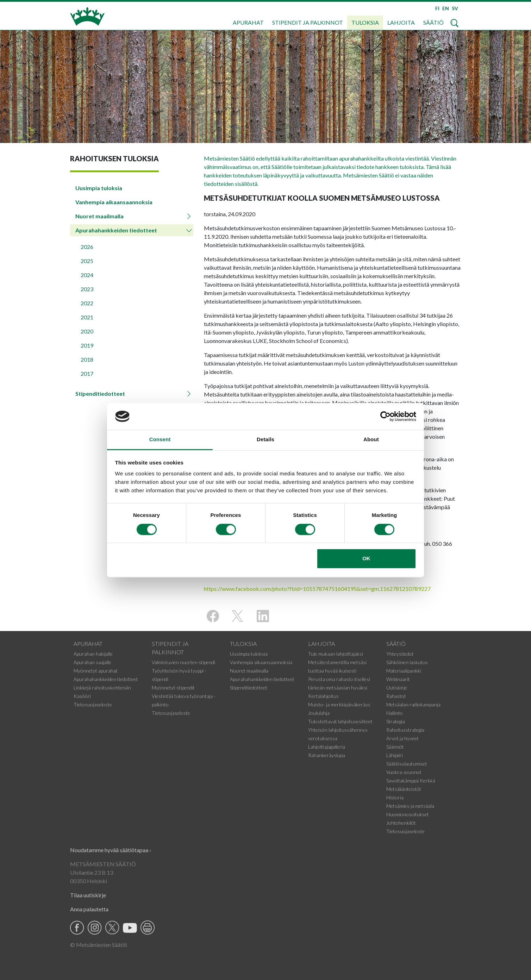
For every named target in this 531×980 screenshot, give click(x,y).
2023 (87, 289)
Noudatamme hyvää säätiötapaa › (111, 850)
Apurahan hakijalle (93, 654)
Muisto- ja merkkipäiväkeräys (339, 704)
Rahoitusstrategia (405, 730)
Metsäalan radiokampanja (413, 704)
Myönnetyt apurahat (96, 671)
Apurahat (248, 22)
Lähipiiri (395, 755)
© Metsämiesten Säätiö (99, 945)
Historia (395, 797)
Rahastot (396, 696)
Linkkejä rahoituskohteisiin (102, 688)
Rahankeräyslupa (327, 755)
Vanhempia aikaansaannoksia (114, 202)
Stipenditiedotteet (100, 394)
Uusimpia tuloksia (99, 188)
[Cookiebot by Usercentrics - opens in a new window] (385, 416)
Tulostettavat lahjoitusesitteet (340, 721)
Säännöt (395, 747)
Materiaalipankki (404, 671)
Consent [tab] (160, 440)
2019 (87, 345)
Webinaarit (398, 679)
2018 (87, 359)
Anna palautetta (89, 909)
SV (455, 8)
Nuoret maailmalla (99, 216)
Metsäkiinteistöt (404, 789)
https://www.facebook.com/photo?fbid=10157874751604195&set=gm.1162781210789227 (317, 589)
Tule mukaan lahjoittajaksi (336, 654)
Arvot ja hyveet (402, 738)
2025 (87, 261)
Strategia (396, 721)
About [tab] (371, 440)
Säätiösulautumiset (407, 764)
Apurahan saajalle (92, 662)
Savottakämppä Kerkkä (411, 781)
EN (446, 8)
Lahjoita (401, 22)
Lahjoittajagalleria (327, 747)
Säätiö (433, 22)
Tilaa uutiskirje (88, 895)
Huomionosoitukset (408, 814)
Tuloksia (365, 22)
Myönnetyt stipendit (173, 688)
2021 (87, 317)
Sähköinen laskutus (407, 662)
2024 (87, 275)
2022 (87, 303)
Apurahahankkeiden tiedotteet (116, 230)
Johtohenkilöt (401, 823)
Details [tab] (265, 440)
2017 (87, 373)
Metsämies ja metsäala (410, 806)
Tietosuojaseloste (93, 704)
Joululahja (319, 713)
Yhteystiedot (400, 654)
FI (437, 8)
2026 (87, 247)
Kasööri (82, 696)
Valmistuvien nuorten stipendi (183, 662)
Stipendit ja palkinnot (308, 22)
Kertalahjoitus (323, 696)
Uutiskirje (397, 688)
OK (366, 559)
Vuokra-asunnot (404, 772)
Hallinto (395, 713)
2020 (87, 331)
